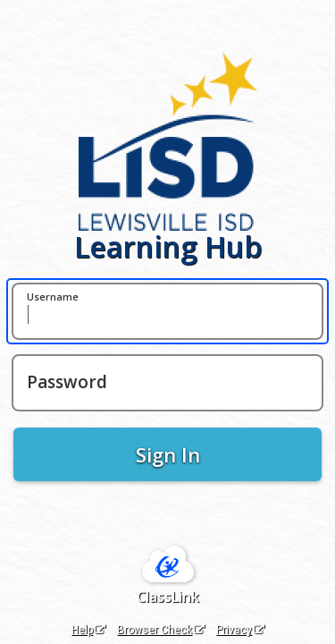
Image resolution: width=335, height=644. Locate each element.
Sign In (168, 454)
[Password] (167, 383)
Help (88, 630)
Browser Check (161, 630)
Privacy (240, 630)
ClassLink (168, 597)
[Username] (167, 311)
